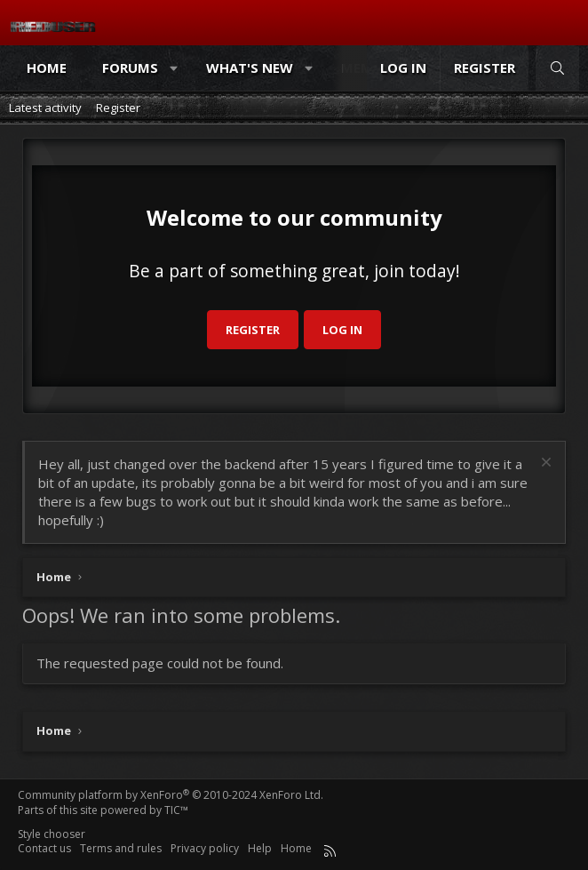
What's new (250, 68)
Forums (130, 68)
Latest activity (45, 108)
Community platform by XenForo (171, 795)
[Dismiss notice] (544, 464)
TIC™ (176, 810)
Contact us (44, 848)
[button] (175, 68)
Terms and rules (121, 848)
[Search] (557, 68)
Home (47, 68)
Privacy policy (205, 848)
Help (260, 848)
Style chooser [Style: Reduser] (52, 834)
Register (118, 108)
